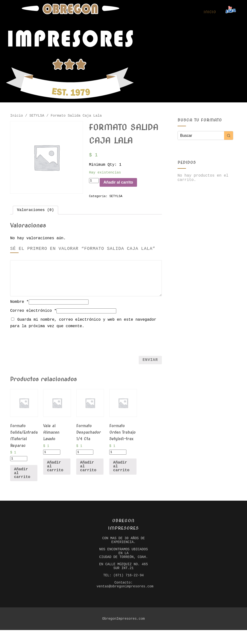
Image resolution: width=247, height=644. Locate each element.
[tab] (35, 215)
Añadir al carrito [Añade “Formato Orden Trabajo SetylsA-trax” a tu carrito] (121, 473)
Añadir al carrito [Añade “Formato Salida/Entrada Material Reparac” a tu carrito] (22, 480)
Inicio (210, 12)
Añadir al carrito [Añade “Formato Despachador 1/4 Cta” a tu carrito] (88, 473)
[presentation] (86, 347)
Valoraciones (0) (35, 215)
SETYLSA (37, 116)
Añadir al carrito (125, 186)
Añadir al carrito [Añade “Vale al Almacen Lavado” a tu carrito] (55, 473)
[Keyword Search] (201, 136)
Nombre (19, 307)
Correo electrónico (33, 316)
